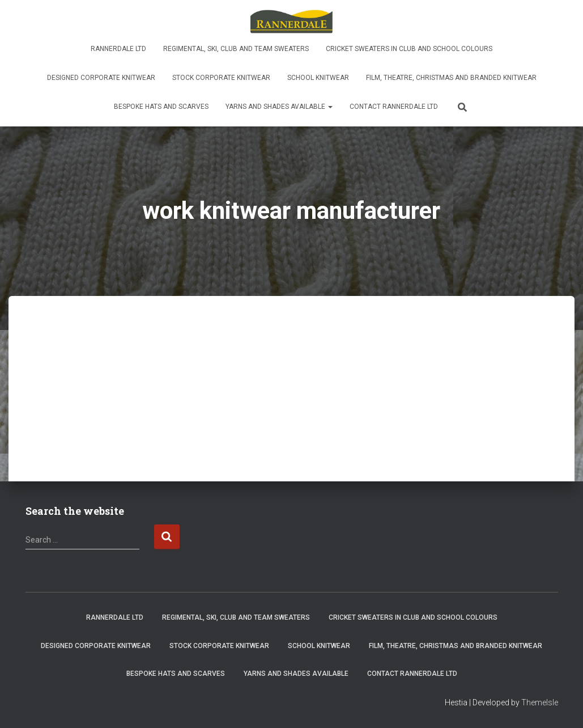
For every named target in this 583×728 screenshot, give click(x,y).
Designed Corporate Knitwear (101, 78)
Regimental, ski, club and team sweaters (236, 49)
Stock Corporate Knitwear (221, 78)
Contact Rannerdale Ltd (394, 107)
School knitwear (318, 78)
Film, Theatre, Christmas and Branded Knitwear (451, 78)
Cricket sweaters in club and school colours (409, 49)
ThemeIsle (540, 702)
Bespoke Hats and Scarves (161, 107)
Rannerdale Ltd (118, 49)
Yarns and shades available (279, 107)
